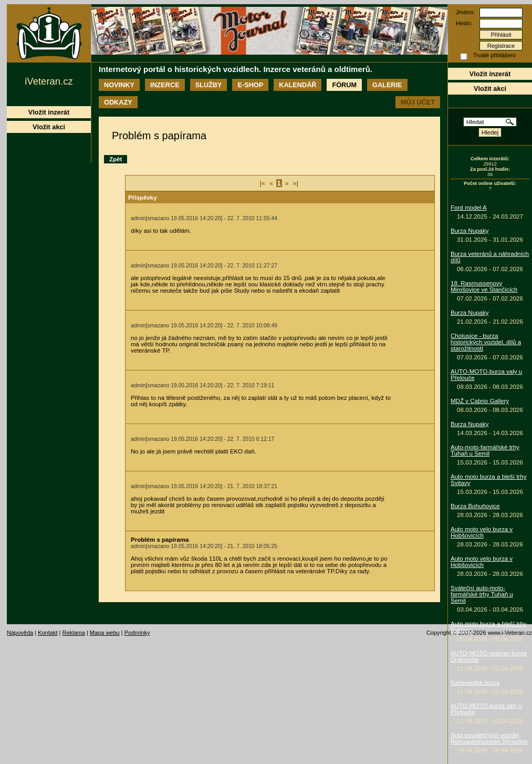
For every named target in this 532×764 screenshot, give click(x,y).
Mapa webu (105, 633)
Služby (209, 85)
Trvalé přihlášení (494, 55)
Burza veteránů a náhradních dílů (490, 257)
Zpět (116, 159)
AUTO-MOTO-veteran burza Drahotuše (489, 656)
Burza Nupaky (470, 231)
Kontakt (48, 633)
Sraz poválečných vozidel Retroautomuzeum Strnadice (489, 738)
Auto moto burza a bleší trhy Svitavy (488, 480)
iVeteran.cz (49, 81)
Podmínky (137, 633)
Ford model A (469, 208)
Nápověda (20, 633)
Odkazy (118, 102)
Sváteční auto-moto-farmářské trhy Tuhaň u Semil (482, 594)
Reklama (73, 633)
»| (295, 183)
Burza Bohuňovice (475, 506)
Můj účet (418, 102)
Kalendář (298, 85)
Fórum (344, 85)
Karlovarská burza (475, 683)
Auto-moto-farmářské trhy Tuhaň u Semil (485, 450)
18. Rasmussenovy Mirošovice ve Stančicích (484, 286)
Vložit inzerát (490, 74)
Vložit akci (490, 89)
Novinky (119, 85)
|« (262, 183)
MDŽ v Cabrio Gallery (480, 401)
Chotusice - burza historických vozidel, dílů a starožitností (486, 342)
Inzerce (165, 85)
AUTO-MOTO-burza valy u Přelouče (486, 375)
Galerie (387, 85)
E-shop (250, 85)
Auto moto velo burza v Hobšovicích (482, 532)
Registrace (501, 46)
